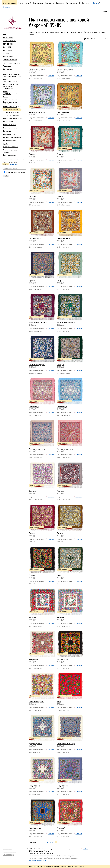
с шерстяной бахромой (12, 113)
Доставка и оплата (10, 852)
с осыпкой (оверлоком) (12, 115)
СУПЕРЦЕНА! (8, 38)
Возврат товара (9, 855)
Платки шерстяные (7, 80)
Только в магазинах (10, 60)
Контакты (86, 3)
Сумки (5, 144)
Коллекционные (9, 56)
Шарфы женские (9, 134)
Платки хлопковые (10, 125)
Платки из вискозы (10, 128)
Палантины (7, 131)
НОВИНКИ (7, 47)
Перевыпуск (8, 69)
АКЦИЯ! (6, 34)
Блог (44, 861)
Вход (105, 11)
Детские (6, 53)
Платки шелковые (10, 121)
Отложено (7, 7)
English (84, 849)
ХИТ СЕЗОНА (8, 44)
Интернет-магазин (10, 3)
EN (79, 3)
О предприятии (71, 3)
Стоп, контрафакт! (24, 3)
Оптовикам (60, 3)
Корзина (96, 3)
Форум (39, 861)
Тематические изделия (11, 63)
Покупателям (50, 3)
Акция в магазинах (10, 41)
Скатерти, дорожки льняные (10, 151)
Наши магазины (38, 3)
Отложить (51, 76)
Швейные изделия (10, 140)
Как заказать (8, 849)
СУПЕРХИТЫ (8, 50)
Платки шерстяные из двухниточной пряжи (11, 87)
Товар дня (7, 66)
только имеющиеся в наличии (15, 172)
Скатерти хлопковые (11, 147)
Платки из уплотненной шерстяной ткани (12, 75)
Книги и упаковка (9, 155)
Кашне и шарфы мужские (12, 137)
